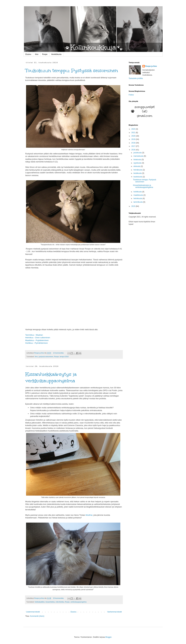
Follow (131, 95)
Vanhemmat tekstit (114, 612)
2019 (134, 139)
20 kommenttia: (59, 598)
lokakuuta (137, 160)
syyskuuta (138, 163)
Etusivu (28, 54)
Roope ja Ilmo (151, 66)
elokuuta (137, 166)
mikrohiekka (60, 602)
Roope (45, 54)
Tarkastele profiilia (136, 78)
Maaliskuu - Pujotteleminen (37, 340)
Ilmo (37, 54)
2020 (134, 136)
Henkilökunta (56, 54)
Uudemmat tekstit (33, 612)
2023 (134, 129)
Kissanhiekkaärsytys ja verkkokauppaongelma (51, 377)
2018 (134, 143)
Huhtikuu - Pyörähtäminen (37, 343)
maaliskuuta (138, 195)
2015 (134, 206)
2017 (134, 146)
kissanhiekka (50, 602)
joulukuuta (138, 153)
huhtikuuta (138, 192)
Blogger (108, 637)
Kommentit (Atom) (37, 616)
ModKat (89, 515)
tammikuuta (138, 202)
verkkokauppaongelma (79, 602)
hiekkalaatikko (40, 602)
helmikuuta (138, 198)
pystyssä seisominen (46, 357)
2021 (134, 133)
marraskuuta (139, 156)
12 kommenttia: (59, 353)
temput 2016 (64, 357)
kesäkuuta (138, 173)
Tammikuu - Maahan (34, 335)
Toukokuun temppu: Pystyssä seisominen (72, 71)
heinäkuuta (138, 170)
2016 (134, 150)
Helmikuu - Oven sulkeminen (38, 338)
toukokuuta (138, 177)
